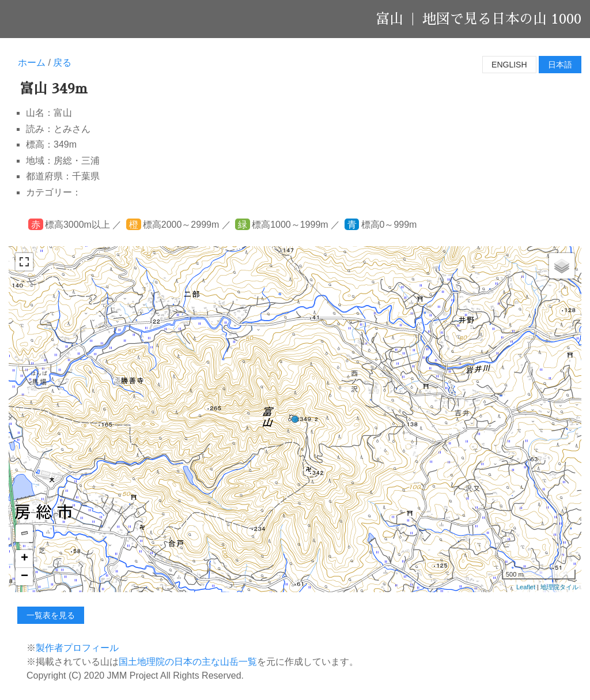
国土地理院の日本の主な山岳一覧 (188, 662)
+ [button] (24, 559)
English (509, 65)
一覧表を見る (51, 615)
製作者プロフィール (77, 648)
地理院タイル (559, 587)
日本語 (560, 65)
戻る (62, 63)
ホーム (32, 63)
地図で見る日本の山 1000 (502, 19)
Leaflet (526, 587)
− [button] (24, 577)
